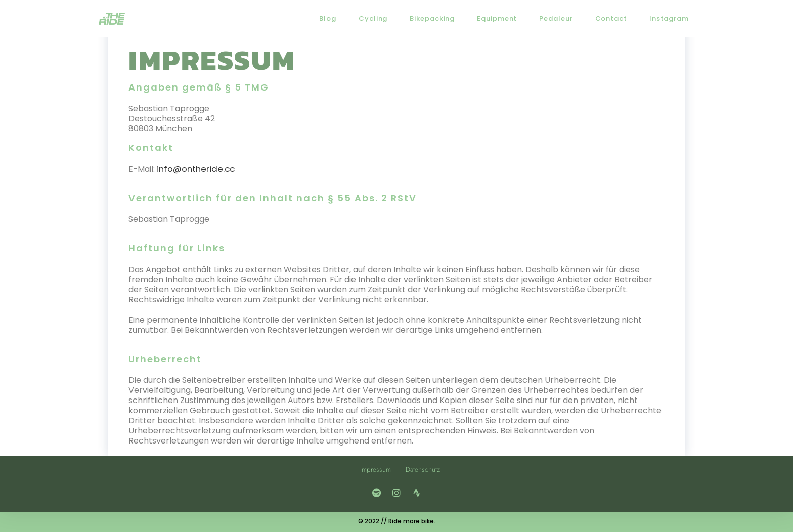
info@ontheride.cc (193, 169)
